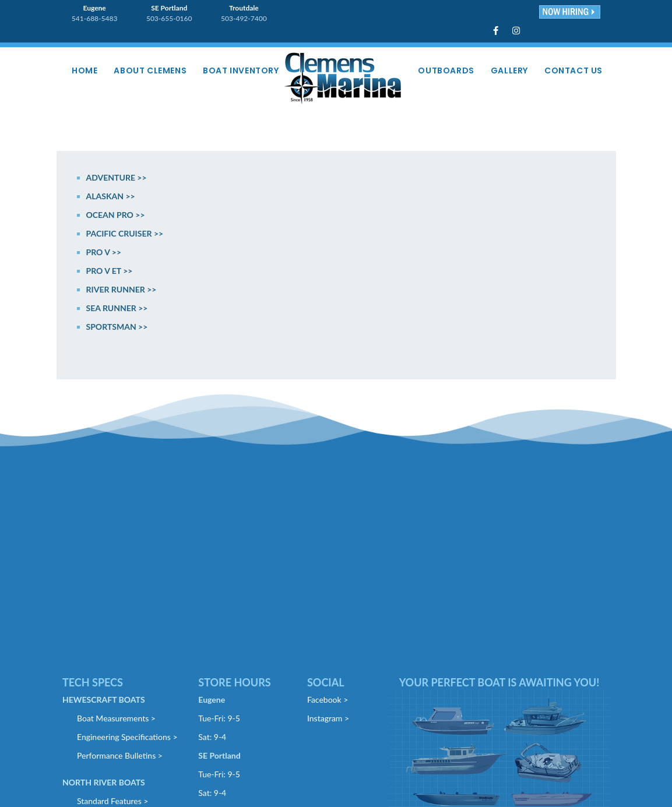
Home (85, 71)
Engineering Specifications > (127, 737)
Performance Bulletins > (120, 755)
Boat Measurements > (116, 718)
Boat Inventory (241, 71)
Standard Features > (112, 801)
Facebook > (328, 699)
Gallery (509, 71)
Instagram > (328, 718)
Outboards (446, 71)
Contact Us (574, 71)
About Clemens (150, 71)
